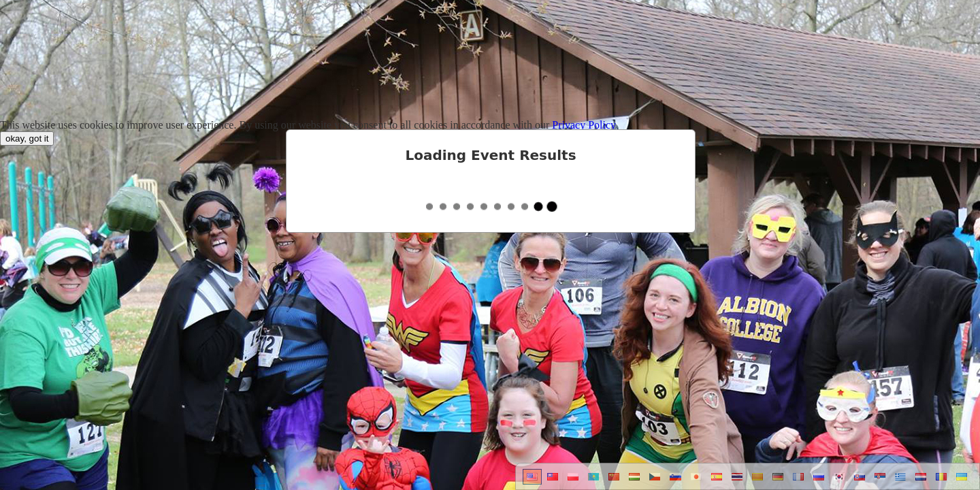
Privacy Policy (584, 125)
